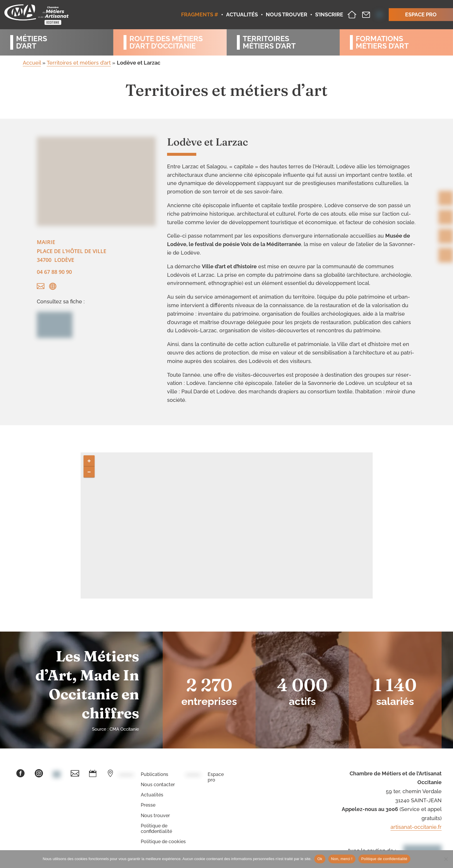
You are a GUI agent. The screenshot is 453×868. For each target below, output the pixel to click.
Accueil (32, 63)
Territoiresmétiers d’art (269, 42)
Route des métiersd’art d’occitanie (166, 42)
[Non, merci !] (446, 859)
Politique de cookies (163, 842)
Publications (155, 774)
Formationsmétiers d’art (382, 42)
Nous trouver (155, 816)
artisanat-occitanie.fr (416, 827)
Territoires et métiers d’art (79, 63)
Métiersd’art (32, 42)
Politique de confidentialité (156, 829)
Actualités (152, 795)
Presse (148, 805)
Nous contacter (158, 785)
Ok (320, 859)
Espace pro (216, 777)
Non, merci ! (342, 859)
